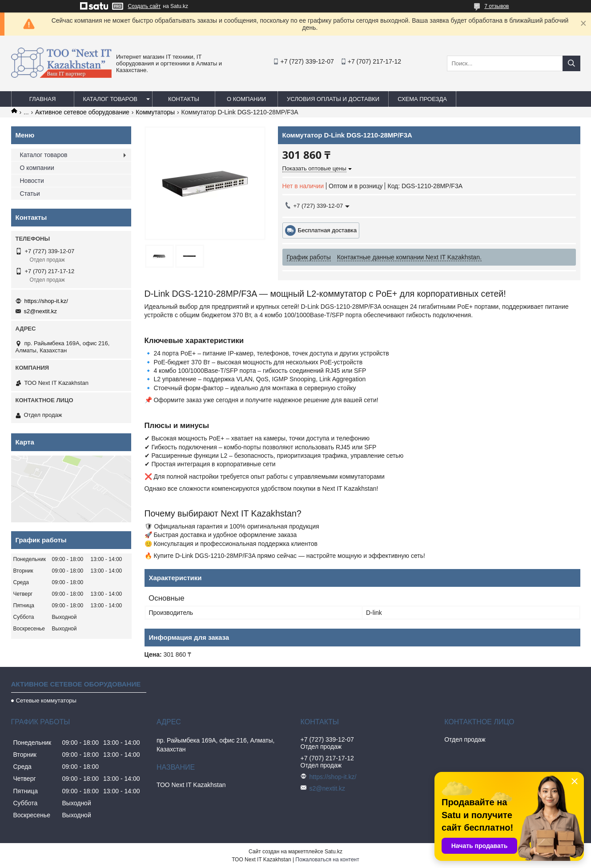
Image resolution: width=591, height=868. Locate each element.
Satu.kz (334, 852)
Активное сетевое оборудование (82, 112)
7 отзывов (497, 6)
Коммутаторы (155, 112)
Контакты (184, 99)
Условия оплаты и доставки (333, 99)
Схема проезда (422, 99)
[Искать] (571, 63)
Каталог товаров (111, 99)
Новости (32, 181)
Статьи (30, 194)
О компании (246, 99)
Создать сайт (145, 6)
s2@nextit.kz (41, 311)
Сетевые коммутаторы (46, 700)
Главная (43, 99)
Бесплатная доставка (328, 230)
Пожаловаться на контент (327, 860)
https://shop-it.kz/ (46, 301)
